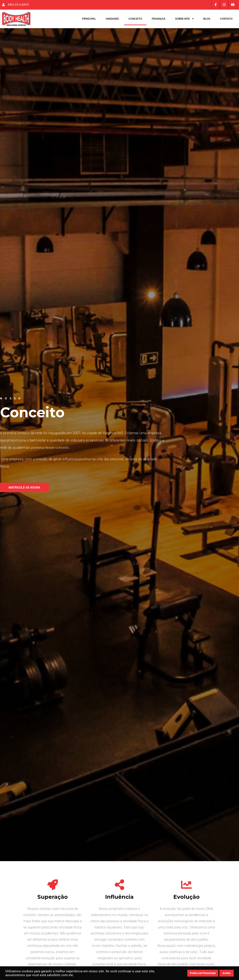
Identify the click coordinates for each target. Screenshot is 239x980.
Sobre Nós (184, 21)
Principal (89, 21)
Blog (207, 21)
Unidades (112, 21)
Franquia (159, 21)
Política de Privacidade (203, 973)
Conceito (135, 21)
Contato (226, 21)
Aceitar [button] (226, 973)
